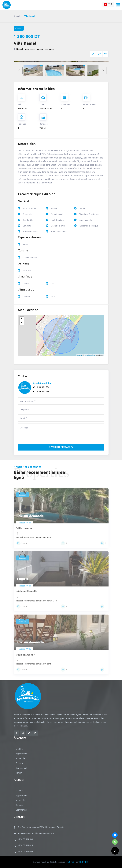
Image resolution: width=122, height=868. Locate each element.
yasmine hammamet (45, 49)
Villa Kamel (25, 43)
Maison (19, 749)
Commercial (21, 768)
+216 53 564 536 (41, 387)
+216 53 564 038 (25, 852)
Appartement (22, 754)
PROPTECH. (84, 862)
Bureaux (19, 763)
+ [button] (22, 319)
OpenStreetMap (90, 355)
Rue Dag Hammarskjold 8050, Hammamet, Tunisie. (41, 827)
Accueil (17, 16)
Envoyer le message (61, 447)
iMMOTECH (70, 862)
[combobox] (108, 4)
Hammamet (29, 49)
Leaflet (79, 355)
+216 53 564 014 (41, 391)
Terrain (19, 773)
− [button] (22, 323)
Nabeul (20, 49)
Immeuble (20, 759)
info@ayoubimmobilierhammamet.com (36, 833)
